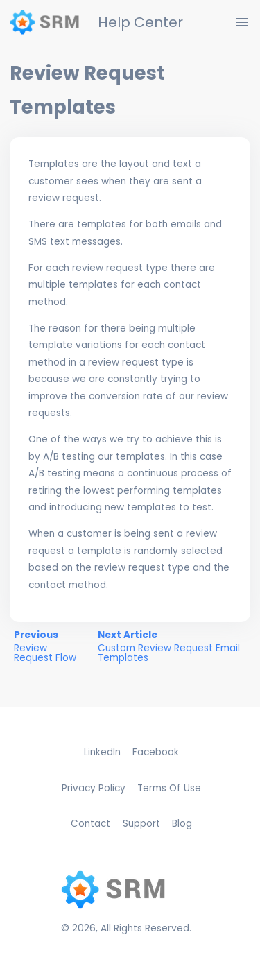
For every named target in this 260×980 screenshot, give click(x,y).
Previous (51, 646)
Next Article (172, 646)
